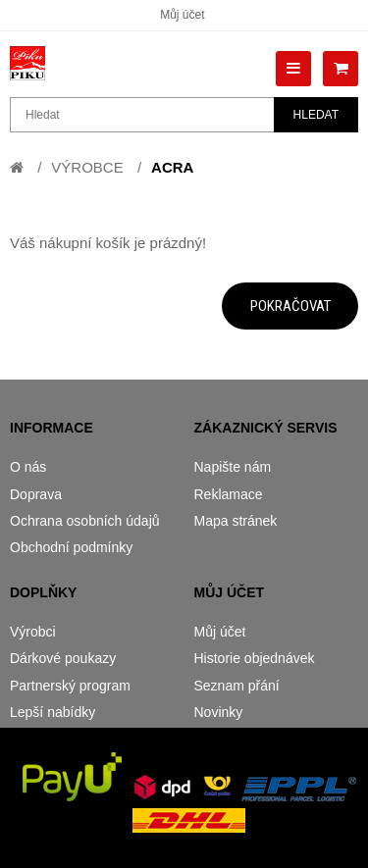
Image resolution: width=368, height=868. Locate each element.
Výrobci (33, 632)
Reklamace (229, 494)
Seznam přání (237, 686)
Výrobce (87, 167)
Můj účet (182, 15)
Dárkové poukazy (63, 658)
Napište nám (233, 467)
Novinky (219, 712)
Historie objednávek (255, 658)
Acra (172, 167)
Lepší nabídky (53, 712)
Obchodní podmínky (71, 547)
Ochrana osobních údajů (85, 521)
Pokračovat (290, 306)
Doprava (36, 494)
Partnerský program (70, 686)
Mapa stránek (236, 521)
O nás (28, 467)
